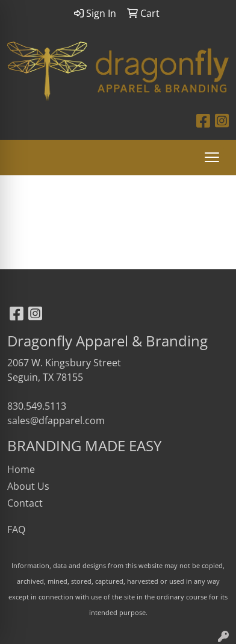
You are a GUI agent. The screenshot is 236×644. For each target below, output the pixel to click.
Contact (25, 503)
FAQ (16, 530)
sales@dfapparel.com (56, 420)
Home (21, 469)
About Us (28, 486)
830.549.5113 (37, 406)
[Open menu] (212, 157)
